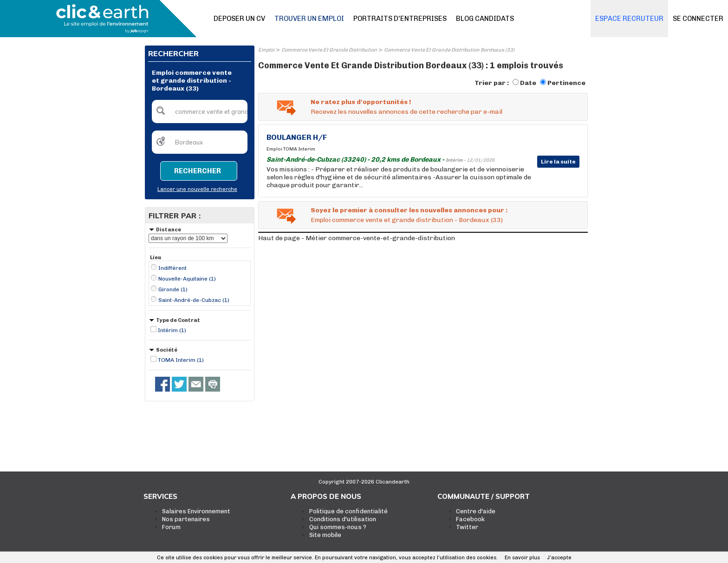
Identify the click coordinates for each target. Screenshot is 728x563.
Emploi (266, 50)
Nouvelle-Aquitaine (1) (187, 279)
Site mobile (325, 535)
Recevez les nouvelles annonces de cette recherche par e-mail (406, 112)
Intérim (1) (172, 330)
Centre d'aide (476, 511)
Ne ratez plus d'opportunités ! (361, 102)
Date (528, 83)
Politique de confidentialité (348, 511)
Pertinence (566, 83)
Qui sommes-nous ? (338, 527)
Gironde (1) (173, 289)
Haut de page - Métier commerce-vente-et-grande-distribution (357, 238)
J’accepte (559, 558)
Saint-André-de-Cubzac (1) (194, 300)
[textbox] (200, 111)
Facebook (470, 519)
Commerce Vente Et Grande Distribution (329, 50)
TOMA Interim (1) (181, 360)
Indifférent (172, 268)
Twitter (467, 527)
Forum (171, 527)
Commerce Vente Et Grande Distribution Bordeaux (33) (449, 50)
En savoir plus (522, 558)
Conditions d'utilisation (343, 519)
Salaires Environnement (196, 511)
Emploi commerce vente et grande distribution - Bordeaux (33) (407, 220)
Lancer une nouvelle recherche (197, 189)
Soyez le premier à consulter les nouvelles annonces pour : (409, 210)
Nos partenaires (186, 519)
